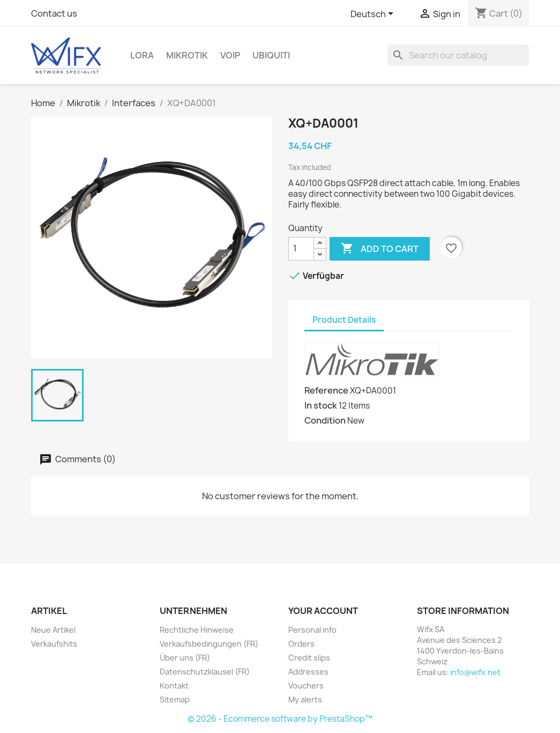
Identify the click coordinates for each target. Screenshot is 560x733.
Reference (326, 390)
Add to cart (380, 249)
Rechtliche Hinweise (197, 630)
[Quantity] (301, 249)
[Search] (458, 55)
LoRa (142, 55)
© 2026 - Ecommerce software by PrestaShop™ (280, 719)
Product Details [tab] (344, 320)
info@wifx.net (475, 672)
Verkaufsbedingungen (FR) (209, 644)
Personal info (312, 630)
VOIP (230, 55)
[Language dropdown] (374, 14)
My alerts (305, 699)
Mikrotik (187, 55)
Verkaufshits (54, 644)
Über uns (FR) (185, 658)
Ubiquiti (271, 55)
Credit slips (309, 658)
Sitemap (175, 699)
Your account (323, 611)
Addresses (308, 672)
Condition (325, 420)
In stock (321, 405)
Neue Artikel (53, 630)
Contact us (54, 13)
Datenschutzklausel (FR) (205, 672)
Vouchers (306, 686)
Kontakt (174, 686)
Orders (301, 644)
